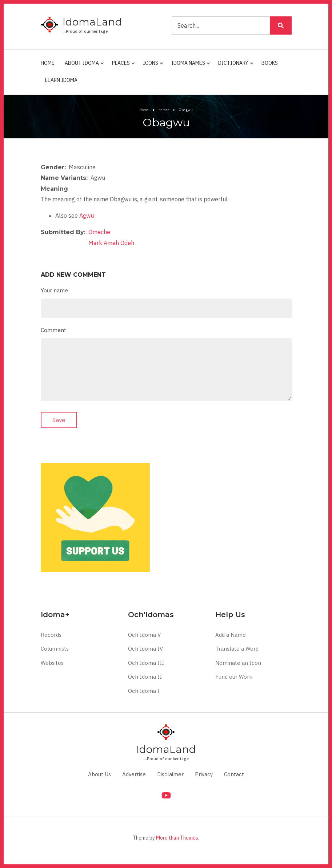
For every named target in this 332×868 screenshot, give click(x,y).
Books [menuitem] (270, 63)
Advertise (134, 774)
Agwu (87, 216)
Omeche (99, 232)
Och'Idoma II (145, 677)
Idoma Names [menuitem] (189, 66)
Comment (53, 330)
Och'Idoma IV (145, 649)
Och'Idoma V (144, 635)
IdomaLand (92, 22)
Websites (52, 663)
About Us (99, 774)
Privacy (204, 774)
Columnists (55, 649)
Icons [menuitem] (151, 66)
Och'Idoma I (144, 691)
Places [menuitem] (122, 66)
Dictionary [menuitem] (234, 66)
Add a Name (231, 635)
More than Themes (177, 838)
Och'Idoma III (146, 663)
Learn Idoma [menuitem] (61, 80)
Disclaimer (170, 774)
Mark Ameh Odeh (111, 243)
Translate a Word (237, 649)
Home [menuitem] (48, 63)
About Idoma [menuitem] (83, 66)
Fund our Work (234, 677)
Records (51, 635)
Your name (54, 290)
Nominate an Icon (238, 663)
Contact (234, 774)
